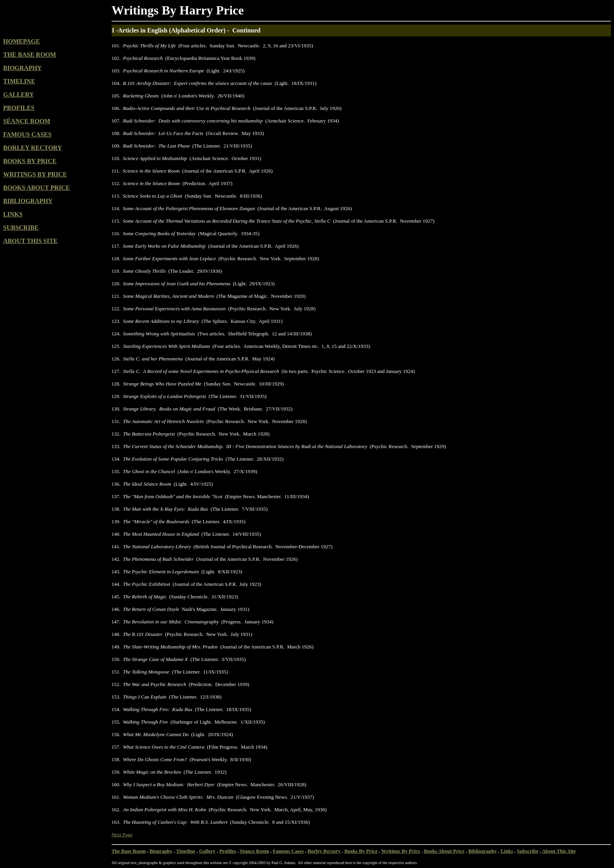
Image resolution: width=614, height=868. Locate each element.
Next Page (122, 835)
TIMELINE (19, 81)
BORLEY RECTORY (33, 148)
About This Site (559, 851)
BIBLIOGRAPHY (28, 201)
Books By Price (361, 851)
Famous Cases (288, 851)
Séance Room (254, 851)
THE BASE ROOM (30, 55)
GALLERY (19, 95)
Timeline (186, 851)
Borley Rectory (324, 851)
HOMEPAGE (22, 41)
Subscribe (528, 851)
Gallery (207, 851)
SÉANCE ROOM (27, 121)
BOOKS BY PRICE (30, 161)
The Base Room (129, 851)
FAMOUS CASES (27, 134)
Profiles (228, 851)
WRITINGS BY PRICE (35, 174)
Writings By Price (400, 851)
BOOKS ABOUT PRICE (36, 188)
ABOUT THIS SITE (30, 241)
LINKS (13, 214)
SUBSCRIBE (21, 228)
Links (507, 851)
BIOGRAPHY (23, 68)
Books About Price (444, 851)
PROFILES (19, 108)
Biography (161, 851)
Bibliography (483, 851)
